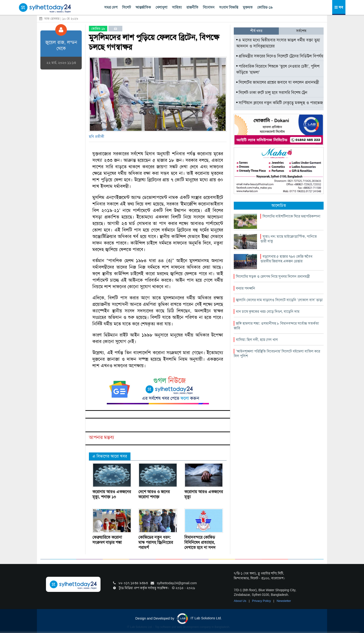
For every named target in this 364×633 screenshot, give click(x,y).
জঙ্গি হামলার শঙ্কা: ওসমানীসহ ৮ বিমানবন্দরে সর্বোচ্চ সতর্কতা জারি (276, 326)
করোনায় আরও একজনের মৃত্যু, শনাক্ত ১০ (112, 494)
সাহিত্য (177, 7)
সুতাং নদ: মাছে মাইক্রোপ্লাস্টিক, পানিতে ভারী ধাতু (289, 239)
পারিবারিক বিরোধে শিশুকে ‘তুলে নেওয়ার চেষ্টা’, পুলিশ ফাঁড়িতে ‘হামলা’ (278, 69)
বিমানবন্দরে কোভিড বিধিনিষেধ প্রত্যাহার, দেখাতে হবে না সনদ (200, 542)
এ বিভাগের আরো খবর (110, 456)
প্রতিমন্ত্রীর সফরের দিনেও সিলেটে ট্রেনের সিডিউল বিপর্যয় (280, 56)
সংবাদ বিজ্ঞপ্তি (229, 7)
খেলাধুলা (161, 7)
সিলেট (127, 7)
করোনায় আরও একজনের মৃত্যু (204, 494)
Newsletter (284, 601)
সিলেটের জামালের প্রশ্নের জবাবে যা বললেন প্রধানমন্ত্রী (278, 82)
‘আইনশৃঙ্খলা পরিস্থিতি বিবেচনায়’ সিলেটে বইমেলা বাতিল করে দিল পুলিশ (277, 354)
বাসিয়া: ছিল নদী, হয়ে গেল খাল (257, 340)
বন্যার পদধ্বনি (245, 288)
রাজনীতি (192, 7)
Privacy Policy (262, 601)
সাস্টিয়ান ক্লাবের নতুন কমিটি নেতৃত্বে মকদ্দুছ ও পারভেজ (280, 103)
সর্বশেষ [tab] (301, 31)
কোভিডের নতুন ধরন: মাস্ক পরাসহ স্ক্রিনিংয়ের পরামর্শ (156, 542)
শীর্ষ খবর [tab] (256, 31)
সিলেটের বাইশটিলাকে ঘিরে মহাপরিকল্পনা (291, 216)
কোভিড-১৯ (265, 7)
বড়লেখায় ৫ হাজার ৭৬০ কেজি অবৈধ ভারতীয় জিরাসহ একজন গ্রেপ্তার (286, 259)
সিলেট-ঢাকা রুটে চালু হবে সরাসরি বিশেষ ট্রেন (272, 92)
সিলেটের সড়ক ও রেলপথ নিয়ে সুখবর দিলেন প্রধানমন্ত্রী (273, 276)
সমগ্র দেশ (111, 7)
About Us (240, 601)
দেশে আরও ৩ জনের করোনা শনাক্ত (154, 494)
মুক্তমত (248, 7)
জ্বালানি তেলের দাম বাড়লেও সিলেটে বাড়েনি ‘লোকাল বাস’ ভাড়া (279, 300)
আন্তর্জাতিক (143, 7)
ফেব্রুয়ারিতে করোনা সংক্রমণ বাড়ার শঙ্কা (107, 540)
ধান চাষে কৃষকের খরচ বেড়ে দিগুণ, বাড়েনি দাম (268, 312)
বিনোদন (209, 7)
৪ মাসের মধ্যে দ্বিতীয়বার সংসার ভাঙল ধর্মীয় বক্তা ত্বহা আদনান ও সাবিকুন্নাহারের (278, 43)
